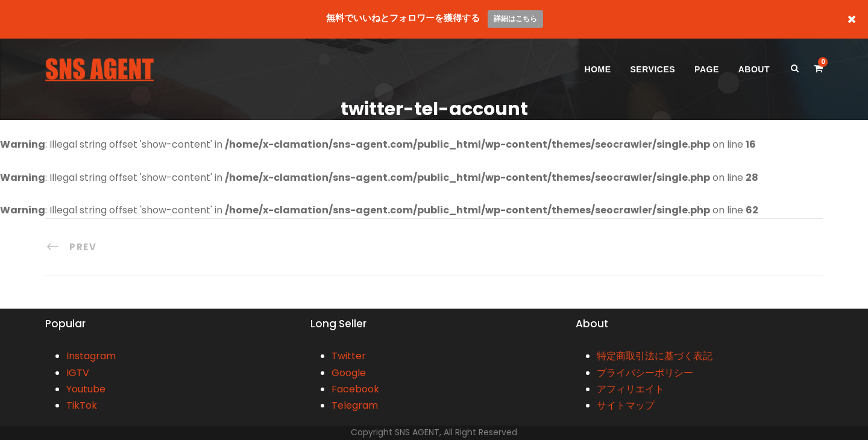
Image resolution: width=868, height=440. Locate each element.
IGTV (78, 373)
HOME (598, 69)
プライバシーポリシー (645, 373)
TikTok (82, 405)
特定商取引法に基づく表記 (655, 356)
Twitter (349, 356)
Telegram (355, 405)
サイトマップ (626, 405)
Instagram (91, 356)
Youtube (86, 389)
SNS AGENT (417, 432)
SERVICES (653, 69)
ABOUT (754, 69)
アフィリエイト (631, 389)
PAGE (707, 69)
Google (349, 373)
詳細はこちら (515, 18)
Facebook (355, 389)
